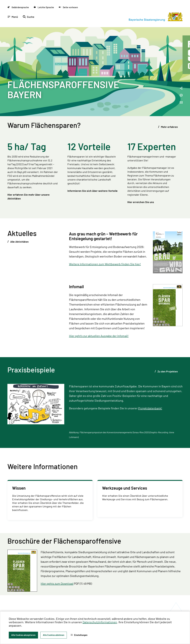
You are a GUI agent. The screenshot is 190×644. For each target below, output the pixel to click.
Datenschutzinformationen (100, 622)
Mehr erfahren (169, 127)
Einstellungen (79, 635)
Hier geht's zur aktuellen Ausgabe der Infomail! (99, 336)
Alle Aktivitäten (19, 242)
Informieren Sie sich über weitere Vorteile (92, 191)
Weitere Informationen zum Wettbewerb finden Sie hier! (105, 264)
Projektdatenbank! (150, 408)
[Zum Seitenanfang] (184, 322)
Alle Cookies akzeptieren (23, 635)
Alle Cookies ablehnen (54, 635)
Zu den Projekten (167, 371)
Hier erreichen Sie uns (141, 202)
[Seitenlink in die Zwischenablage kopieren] (181, 88)
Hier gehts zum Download (57, 583)
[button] (68, 7)
